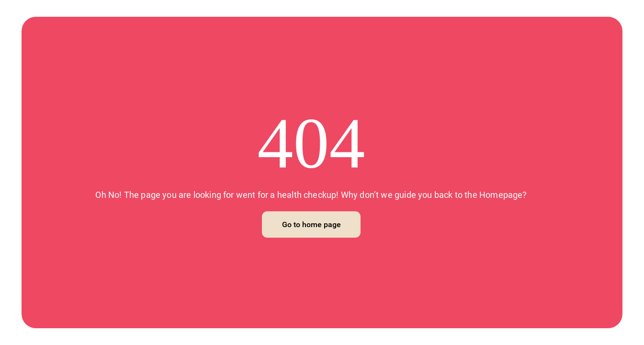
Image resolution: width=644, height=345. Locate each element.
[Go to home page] (311, 224)
